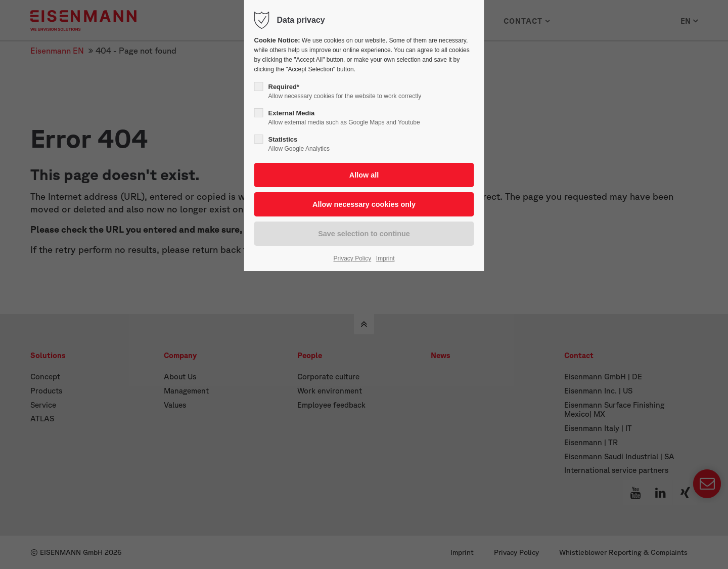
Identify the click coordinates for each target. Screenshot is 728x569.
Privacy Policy (353, 258)
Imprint (385, 258)
